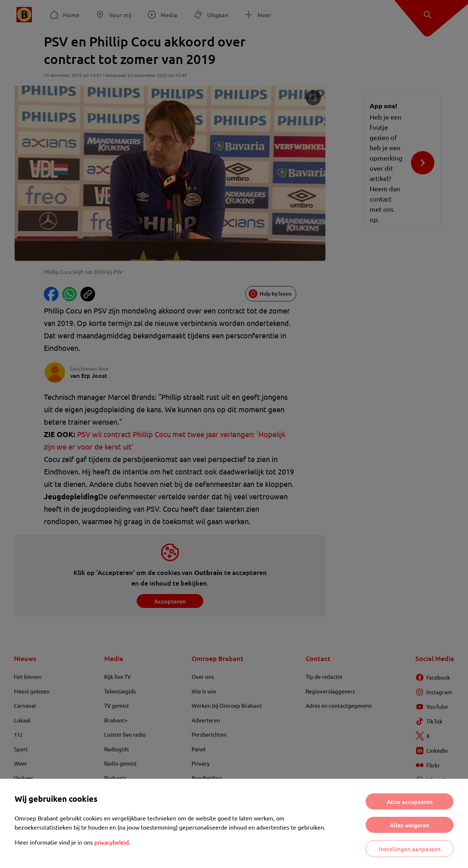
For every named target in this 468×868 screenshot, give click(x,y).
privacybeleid (112, 842)
